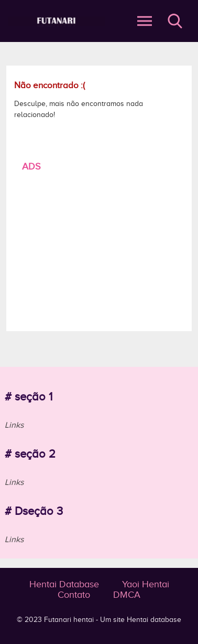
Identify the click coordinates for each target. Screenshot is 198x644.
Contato (74, 595)
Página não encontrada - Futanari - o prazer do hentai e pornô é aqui (56, 21)
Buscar (175, 21)
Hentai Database (64, 584)
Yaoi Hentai (146, 584)
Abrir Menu (145, 21)
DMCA (127, 595)
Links (14, 425)
